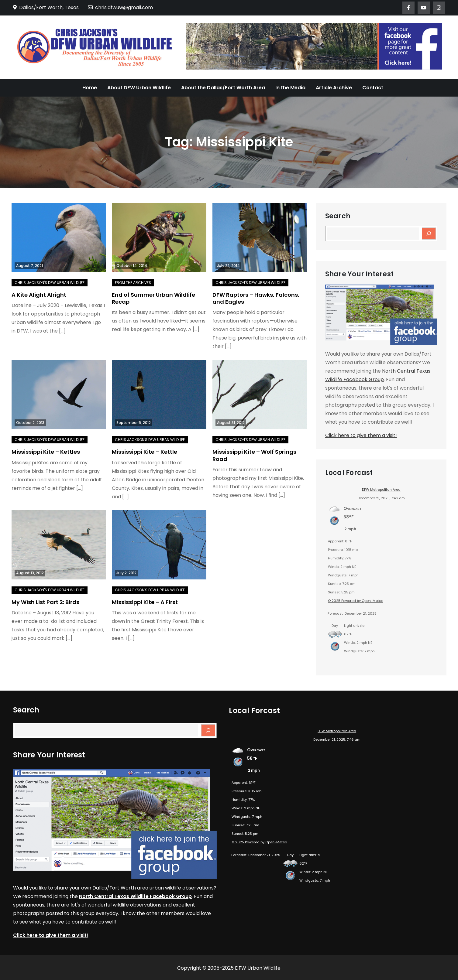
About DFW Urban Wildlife (139, 88)
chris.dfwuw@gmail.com (120, 7)
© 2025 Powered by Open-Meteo (356, 601)
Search (338, 216)
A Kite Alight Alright (39, 295)
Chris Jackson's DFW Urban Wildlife (50, 283)
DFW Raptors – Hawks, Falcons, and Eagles (256, 298)
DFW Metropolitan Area (381, 490)
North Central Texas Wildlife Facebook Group (135, 896)
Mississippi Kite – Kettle (145, 452)
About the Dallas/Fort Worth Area (223, 88)
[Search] (429, 234)
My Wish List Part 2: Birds (45, 602)
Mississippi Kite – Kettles (46, 452)
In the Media (290, 88)
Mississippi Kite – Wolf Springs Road (254, 455)
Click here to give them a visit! (361, 435)
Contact (373, 88)
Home (90, 88)
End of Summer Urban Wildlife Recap (153, 298)
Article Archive (334, 88)
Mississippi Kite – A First (145, 602)
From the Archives (133, 283)
